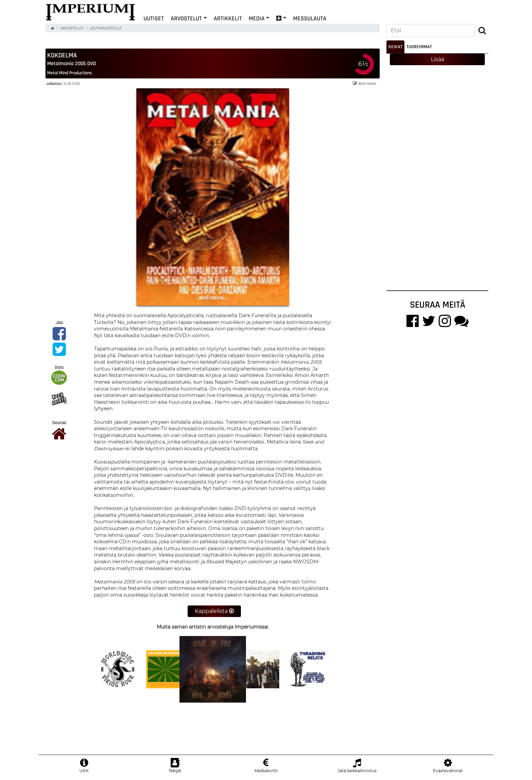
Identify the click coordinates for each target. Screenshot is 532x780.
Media (257, 18)
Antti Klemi (365, 84)
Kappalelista (214, 611)
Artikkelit (228, 18)
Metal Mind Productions (70, 73)
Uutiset (154, 18)
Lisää (438, 59)
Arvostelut (186, 18)
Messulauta (310, 18)
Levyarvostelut (106, 28)
